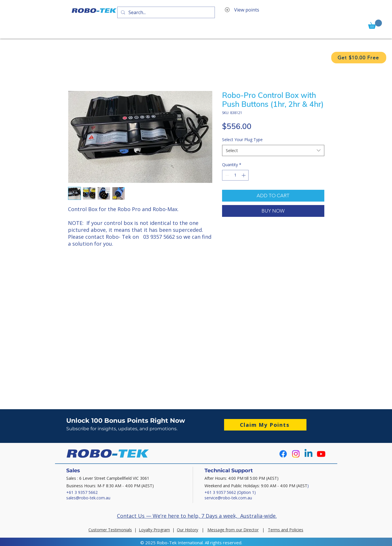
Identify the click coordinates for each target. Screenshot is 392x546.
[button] (375, 24)
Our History (188, 530)
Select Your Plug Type (242, 140)
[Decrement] (227, 175)
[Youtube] (321, 454)
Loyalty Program (154, 530)
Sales (73, 471)
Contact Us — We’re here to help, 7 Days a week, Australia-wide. (197, 516)
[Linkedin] (308, 454)
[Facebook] (283, 454)
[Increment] (244, 175)
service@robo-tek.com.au (228, 498)
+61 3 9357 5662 (82, 492)
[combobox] (273, 150)
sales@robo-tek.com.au (88, 498)
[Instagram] (296, 454)
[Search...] (165, 12)
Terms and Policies (286, 530)
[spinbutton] (235, 175)
